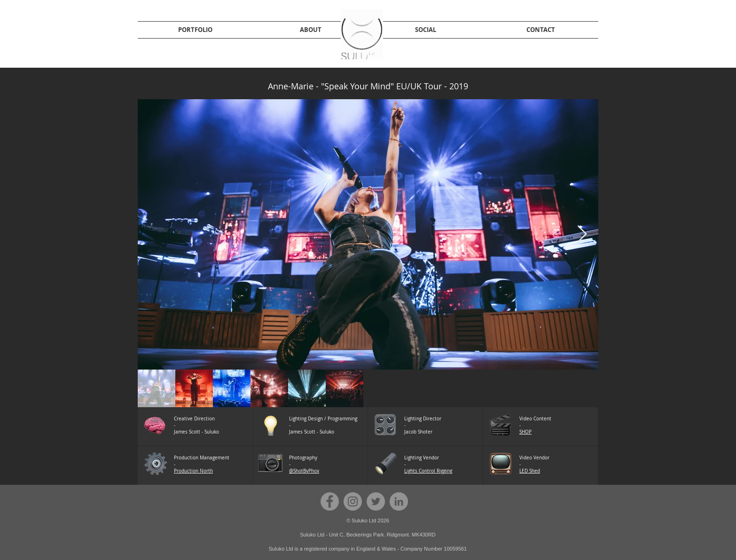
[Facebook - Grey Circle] (330, 501)
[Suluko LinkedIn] (399, 501)
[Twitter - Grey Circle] (376, 501)
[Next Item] (582, 234)
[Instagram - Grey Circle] (353, 501)
